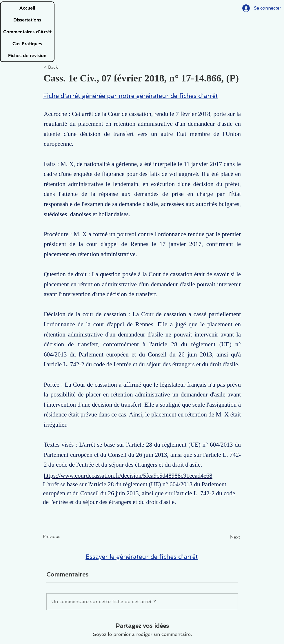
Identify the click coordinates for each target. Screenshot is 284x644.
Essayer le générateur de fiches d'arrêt (142, 557)
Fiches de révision (27, 56)
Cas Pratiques (27, 44)
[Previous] (62, 536)
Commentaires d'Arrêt (27, 32)
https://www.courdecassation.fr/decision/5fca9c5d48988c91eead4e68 (128, 476)
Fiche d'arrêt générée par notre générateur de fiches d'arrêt (131, 96)
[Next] (225, 537)
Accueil (27, 8)
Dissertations (27, 20)
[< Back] (63, 67)
